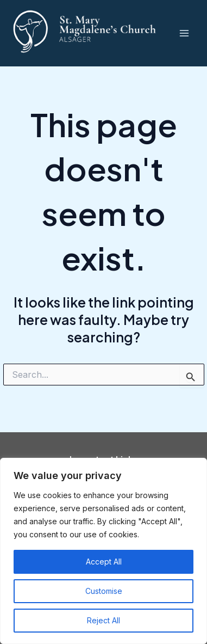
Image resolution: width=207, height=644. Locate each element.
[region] (103, 551)
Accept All (104, 562)
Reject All (103, 620)
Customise (104, 591)
